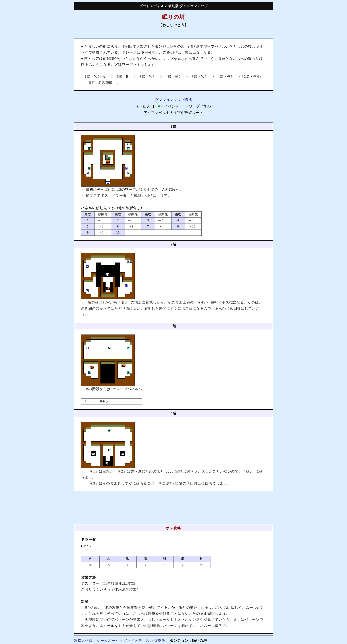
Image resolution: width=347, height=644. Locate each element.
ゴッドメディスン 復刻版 (145, 641)
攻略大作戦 (83, 641)
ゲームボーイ (108, 641)
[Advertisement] (173, 508)
